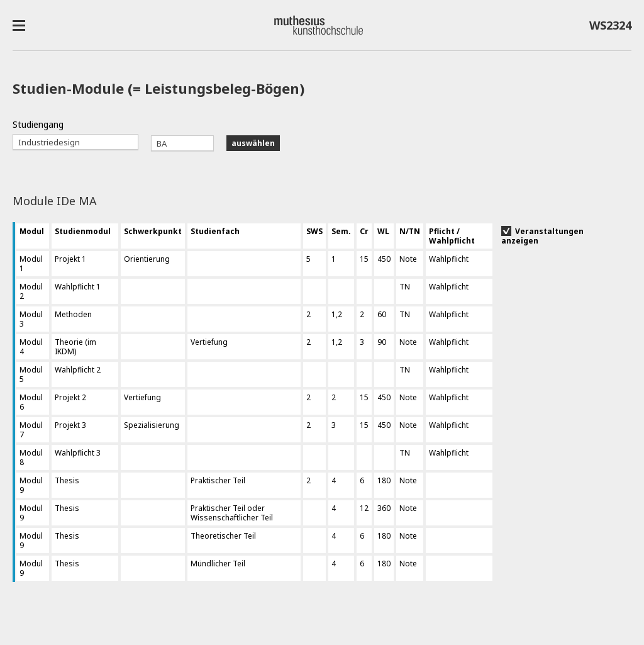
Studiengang (38, 124)
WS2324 (610, 28)
